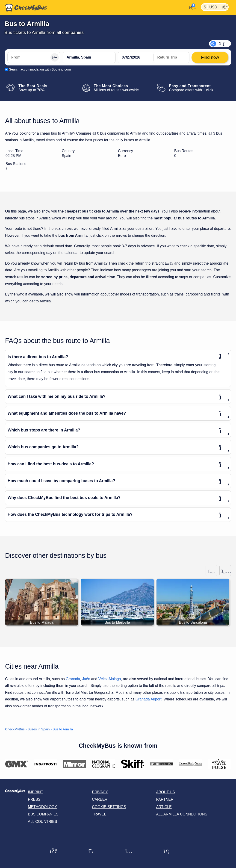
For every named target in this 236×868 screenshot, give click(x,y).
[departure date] (136, 57)
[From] (34, 57)
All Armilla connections (182, 814)
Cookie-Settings (109, 807)
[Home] (26, 8)
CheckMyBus (15, 729)
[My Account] (191, 7)
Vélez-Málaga (110, 679)
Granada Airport (149, 699)
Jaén (86, 679)
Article (164, 807)
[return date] (171, 57)
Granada (73, 679)
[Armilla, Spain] (89, 57)
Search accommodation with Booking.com (40, 69)
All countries (43, 822)
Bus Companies (43, 814)
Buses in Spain (39, 729)
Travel (99, 814)
